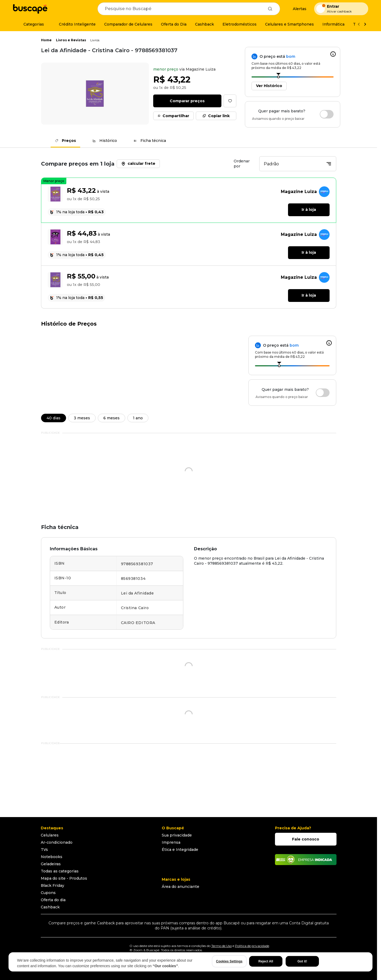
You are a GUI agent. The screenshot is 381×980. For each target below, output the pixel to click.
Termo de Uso (222, 946)
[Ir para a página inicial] (30, 9)
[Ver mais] (365, 24)
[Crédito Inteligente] (74, 24)
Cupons (48, 893)
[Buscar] (270, 9)
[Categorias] (31, 24)
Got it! (302, 961)
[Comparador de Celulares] (128, 24)
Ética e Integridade (180, 850)
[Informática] (333, 24)
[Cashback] (204, 24)
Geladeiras (51, 864)
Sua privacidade (177, 835)
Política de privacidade (252, 946)
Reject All (266, 961)
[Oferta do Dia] (174, 24)
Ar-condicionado (57, 842)
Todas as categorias (60, 871)
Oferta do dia (53, 900)
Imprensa (171, 842)
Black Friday (52, 885)
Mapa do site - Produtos (64, 878)
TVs (44, 850)
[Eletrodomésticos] (240, 24)
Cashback (50, 907)
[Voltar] (359, 24)
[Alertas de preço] (297, 9)
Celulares (50, 835)
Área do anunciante (181, 887)
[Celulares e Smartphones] (289, 24)
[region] (190, 962)
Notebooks (52, 857)
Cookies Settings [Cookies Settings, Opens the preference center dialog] (229, 961)
